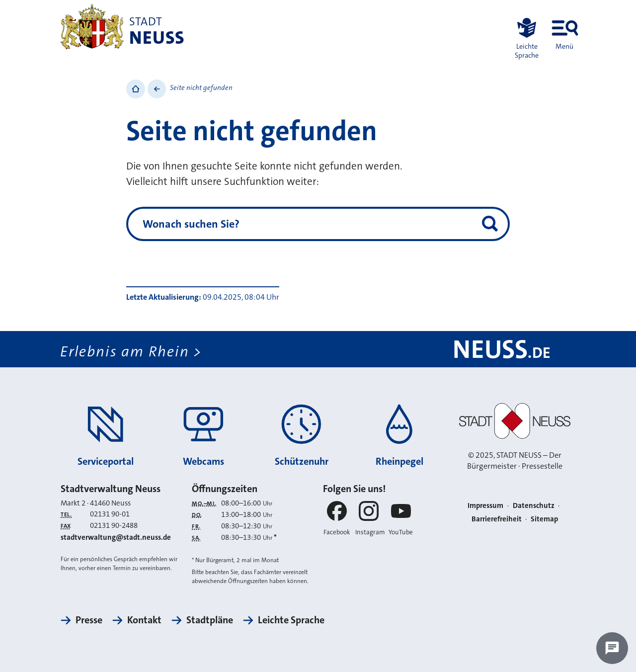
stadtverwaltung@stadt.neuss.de (116, 537)
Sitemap (544, 519)
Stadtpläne (210, 620)
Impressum (485, 505)
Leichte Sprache (291, 620)
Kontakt (144, 620)
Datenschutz (534, 505)
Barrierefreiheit (497, 519)
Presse (89, 620)
